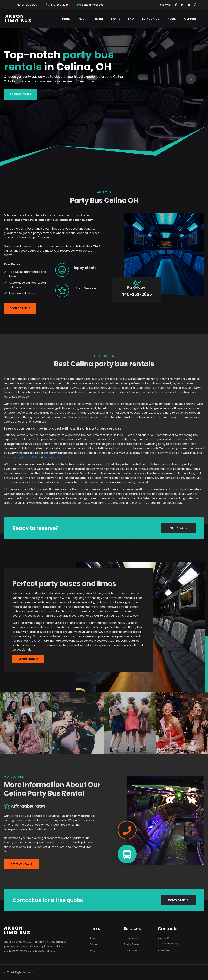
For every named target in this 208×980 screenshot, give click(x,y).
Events (116, 19)
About (172, 19)
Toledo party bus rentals (21, 457)
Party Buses (132, 944)
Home (66, 19)
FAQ (131, 19)
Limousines (131, 938)
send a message (93, 5)
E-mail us (164, 950)
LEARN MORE (27, 659)
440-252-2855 (60, 5)
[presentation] (17, 79)
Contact (190, 19)
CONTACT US (177, 900)
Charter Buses (133, 950)
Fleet (82, 19)
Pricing (98, 19)
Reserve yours (21, 102)
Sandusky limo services (59, 457)
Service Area (151, 19)
